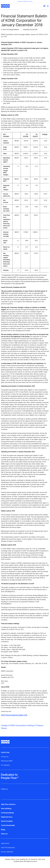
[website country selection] (44, 6)
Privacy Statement (7, 852)
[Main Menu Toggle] (48, 6)
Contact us (5, 757)
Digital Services (7, 817)
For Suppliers (5, 765)
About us (4, 834)
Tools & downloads (8, 825)
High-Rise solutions (8, 804)
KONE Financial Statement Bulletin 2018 (14, 715)
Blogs (3, 830)
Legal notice (5, 843)
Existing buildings (8, 813)
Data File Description (8, 848)
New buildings (6, 809)
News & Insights (7, 821)
